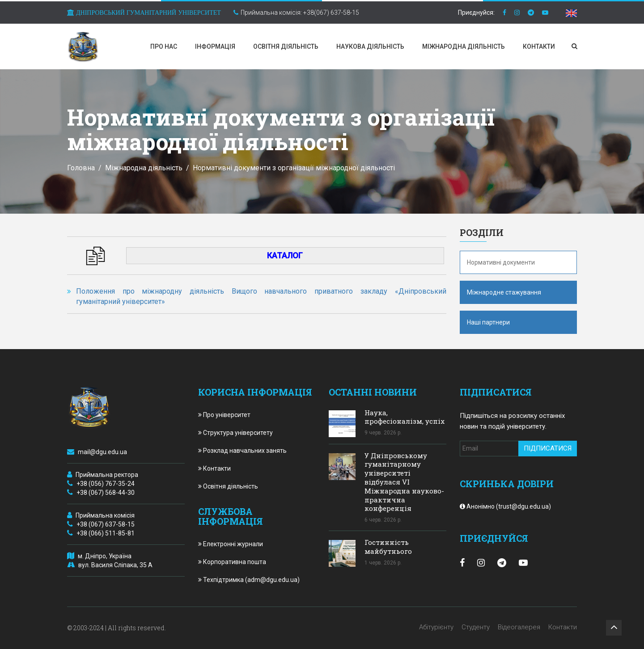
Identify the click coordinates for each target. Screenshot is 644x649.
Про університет (224, 415)
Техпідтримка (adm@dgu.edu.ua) (249, 580)
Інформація (215, 46)
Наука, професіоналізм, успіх (405, 417)
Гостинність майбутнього (388, 547)
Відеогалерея (519, 627)
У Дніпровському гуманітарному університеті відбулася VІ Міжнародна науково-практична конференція (404, 482)
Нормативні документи (501, 262)
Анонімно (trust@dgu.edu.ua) (505, 506)
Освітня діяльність (286, 46)
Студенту (476, 627)
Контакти (539, 46)
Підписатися (548, 448)
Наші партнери (488, 322)
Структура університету (235, 433)
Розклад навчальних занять (242, 451)
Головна (81, 168)
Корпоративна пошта (232, 562)
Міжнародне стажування (504, 292)
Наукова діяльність (370, 46)
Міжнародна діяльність (464, 46)
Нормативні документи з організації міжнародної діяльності (294, 168)
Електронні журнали (231, 544)
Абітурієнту (436, 627)
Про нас (164, 46)
